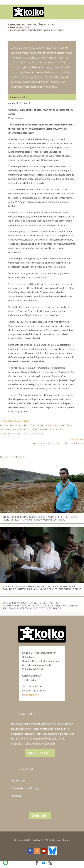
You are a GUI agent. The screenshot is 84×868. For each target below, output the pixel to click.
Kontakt (16, 796)
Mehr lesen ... (40, 753)
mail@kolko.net (30, 695)
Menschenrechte (19, 97)
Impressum (18, 780)
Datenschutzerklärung (25, 788)
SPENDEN (40, 816)
